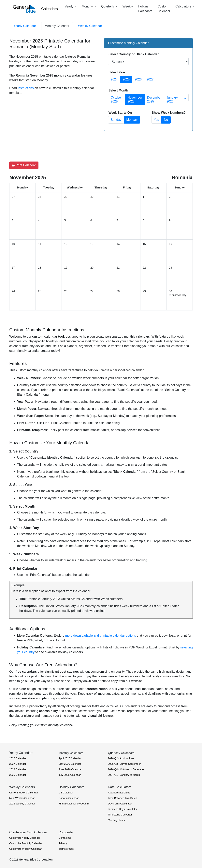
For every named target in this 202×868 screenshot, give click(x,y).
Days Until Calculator (120, 804)
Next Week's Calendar (22, 798)
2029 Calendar (18, 775)
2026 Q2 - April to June (121, 758)
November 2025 (135, 99)
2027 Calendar (18, 764)
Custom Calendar (164, 9)
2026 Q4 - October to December (126, 769)
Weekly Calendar (90, 26)
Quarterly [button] (108, 6)
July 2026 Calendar (70, 775)
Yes (156, 120)
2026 (138, 79)
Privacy (63, 843)
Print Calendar (24, 165)
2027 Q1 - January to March (124, 775)
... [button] (185, 97)
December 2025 (154, 99)
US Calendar (66, 793)
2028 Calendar (18, 769)
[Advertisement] (54, 123)
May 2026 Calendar (70, 764)
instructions (26, 88)
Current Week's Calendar (24, 793)
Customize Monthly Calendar (26, 843)
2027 (150, 79)
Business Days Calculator (123, 809)
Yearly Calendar (25, 26)
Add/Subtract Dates (119, 793)
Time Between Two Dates (122, 798)
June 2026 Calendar (70, 769)
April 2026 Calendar (70, 758)
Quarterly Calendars (121, 753)
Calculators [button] (184, 6)
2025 (126, 79)
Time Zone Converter (120, 815)
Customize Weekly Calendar (25, 849)
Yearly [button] (69, 6)
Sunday (116, 120)
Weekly (128, 6)
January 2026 (172, 99)
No (166, 120)
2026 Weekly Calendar (22, 804)
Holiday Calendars (145, 9)
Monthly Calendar (57, 26)
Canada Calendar (69, 798)
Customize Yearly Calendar (25, 838)
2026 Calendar (18, 758)
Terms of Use (66, 849)
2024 (114, 79)
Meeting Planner (117, 820)
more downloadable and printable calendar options (101, 636)
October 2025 (116, 99)
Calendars (50, 9)
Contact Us (65, 838)
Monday (132, 120)
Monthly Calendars (71, 753)
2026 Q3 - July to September (124, 764)
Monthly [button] (88, 6)
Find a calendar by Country (74, 804)
